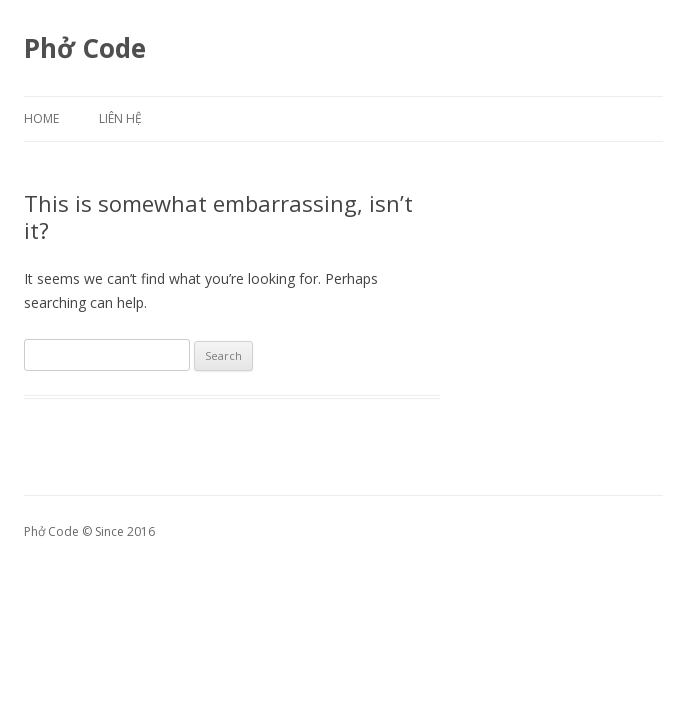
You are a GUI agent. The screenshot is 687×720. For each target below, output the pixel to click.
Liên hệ (120, 118)
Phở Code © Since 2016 (89, 531)
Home (41, 118)
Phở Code (85, 48)
